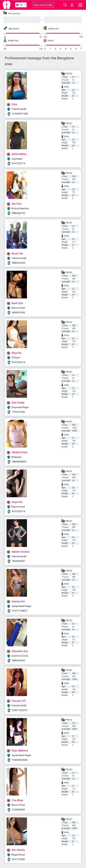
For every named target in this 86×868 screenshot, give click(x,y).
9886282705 (18, 213)
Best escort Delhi (43, 5)
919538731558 (20, 114)
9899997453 (18, 313)
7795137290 (18, 412)
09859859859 (19, 462)
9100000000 (18, 810)
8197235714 (18, 163)
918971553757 (20, 710)
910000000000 (20, 760)
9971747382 (18, 859)
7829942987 (18, 561)
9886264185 (18, 263)
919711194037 (20, 611)
